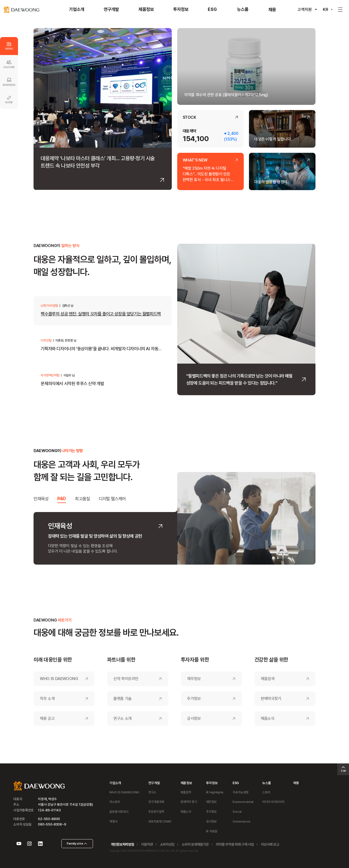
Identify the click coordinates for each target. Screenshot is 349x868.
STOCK (189, 118)
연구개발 (154, 783)
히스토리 (115, 802)
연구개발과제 (156, 802)
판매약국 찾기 (189, 802)
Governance (241, 821)
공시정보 (194, 718)
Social (237, 812)
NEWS (9, 46)
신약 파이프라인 (126, 679)
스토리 (266, 792)
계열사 (113, 821)
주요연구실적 (156, 812)
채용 (296, 783)
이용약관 (147, 844)
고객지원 (305, 10)
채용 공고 (47, 718)
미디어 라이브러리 (273, 802)
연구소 (152, 792)
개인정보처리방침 (122, 844)
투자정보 (212, 783)
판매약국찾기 (271, 699)
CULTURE (9, 64)
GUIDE (9, 100)
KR (326, 10)
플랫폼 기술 (123, 699)
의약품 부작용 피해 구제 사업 (235, 844)
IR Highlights (215, 792)
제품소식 (268, 718)
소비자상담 (167, 844)
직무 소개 (47, 699)
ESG (236, 783)
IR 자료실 (212, 831)
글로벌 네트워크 (119, 812)
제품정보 (186, 783)
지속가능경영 (240, 792)
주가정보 (194, 699)
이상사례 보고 (270, 844)
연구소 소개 (123, 718)
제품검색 (268, 679)
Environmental (243, 802)
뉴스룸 (267, 783)
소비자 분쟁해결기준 (195, 844)
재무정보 (194, 679)
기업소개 (115, 783)
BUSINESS (9, 82)
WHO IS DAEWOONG (59, 679)
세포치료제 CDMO (160, 821)
